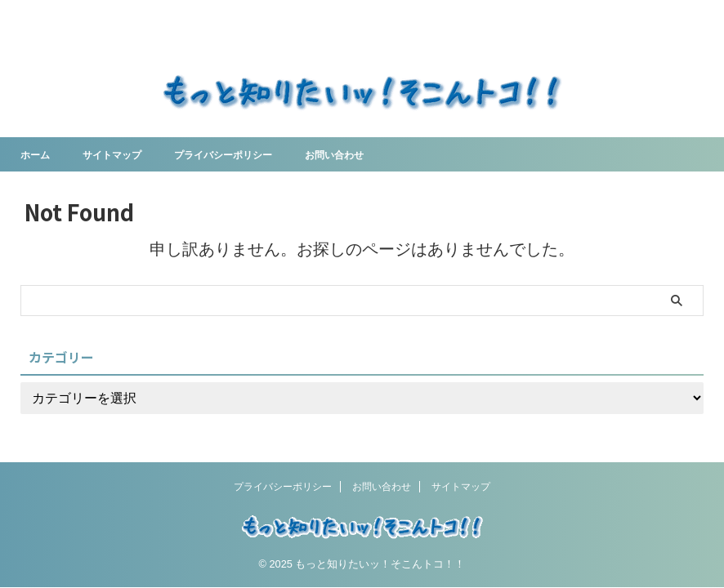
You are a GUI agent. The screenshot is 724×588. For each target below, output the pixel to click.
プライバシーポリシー (246, 154)
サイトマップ (122, 154)
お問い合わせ (370, 154)
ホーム (38, 154)
